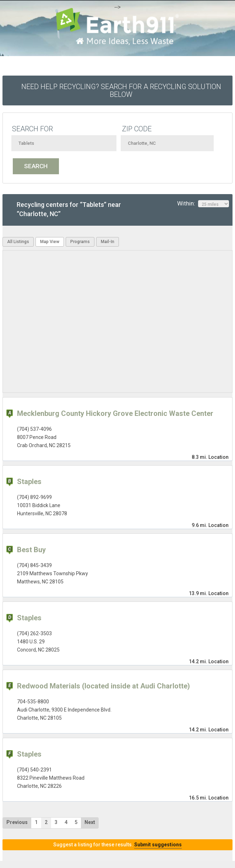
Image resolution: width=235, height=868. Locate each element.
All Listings (18, 242)
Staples (29, 482)
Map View (50, 242)
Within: (203, 204)
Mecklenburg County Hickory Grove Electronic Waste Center (115, 413)
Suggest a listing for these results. (117, 845)
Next (90, 822)
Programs (80, 242)
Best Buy (31, 550)
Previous (17, 822)
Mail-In (108, 242)
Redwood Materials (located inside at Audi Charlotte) (103, 686)
